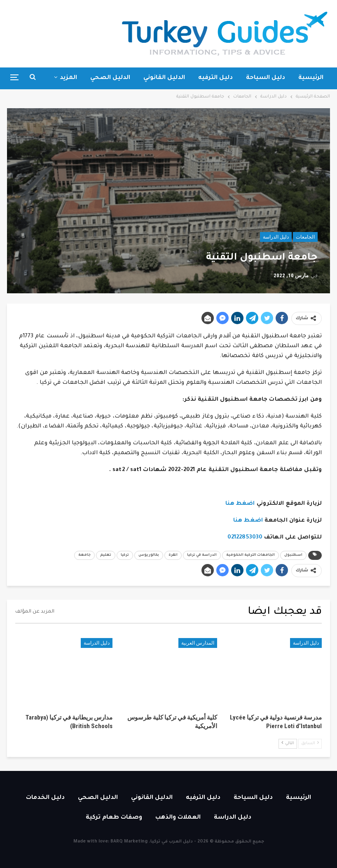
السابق (310, 743)
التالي (288, 743)
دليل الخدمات (45, 798)
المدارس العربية (198, 643)
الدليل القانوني (164, 78)
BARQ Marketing (129, 842)
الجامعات (305, 237)
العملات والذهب (178, 818)
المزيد (68, 78)
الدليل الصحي (110, 78)
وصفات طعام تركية (114, 818)
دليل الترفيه (215, 78)
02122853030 (245, 537)
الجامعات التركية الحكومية (250, 555)
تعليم (106, 555)
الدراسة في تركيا (202, 555)
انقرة (173, 555)
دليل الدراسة (276, 237)
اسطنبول (293, 555)
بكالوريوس (149, 555)
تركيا (125, 555)
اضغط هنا (240, 504)
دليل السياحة (266, 78)
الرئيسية (311, 78)
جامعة (84, 555)
